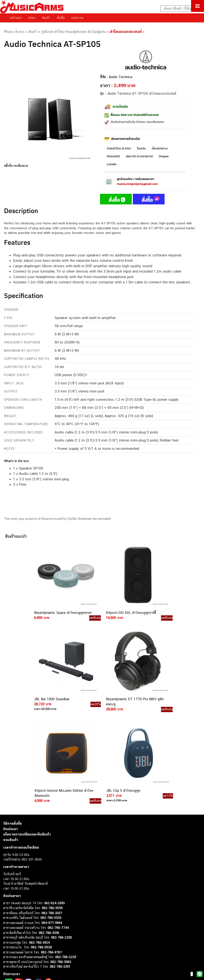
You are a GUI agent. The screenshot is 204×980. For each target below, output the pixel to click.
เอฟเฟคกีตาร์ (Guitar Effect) (22, 925)
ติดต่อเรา (10, 722)
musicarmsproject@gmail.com (137, 184)
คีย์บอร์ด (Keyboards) (18, 915)
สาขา (32, 18)
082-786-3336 (49, 826)
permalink (104, 519)
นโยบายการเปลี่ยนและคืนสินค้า (27, 727)
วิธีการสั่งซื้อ (12, 717)
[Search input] (180, 9)
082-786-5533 (51, 811)
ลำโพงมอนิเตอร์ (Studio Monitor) (25, 939)
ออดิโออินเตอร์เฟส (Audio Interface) (28, 934)
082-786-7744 (58, 821)
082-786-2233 (66, 850)
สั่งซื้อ (61, 18)
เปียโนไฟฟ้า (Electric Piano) (22, 920)
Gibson (8, 949)
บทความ (77, 18)
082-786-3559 (52, 801)
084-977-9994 (52, 816)
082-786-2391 (60, 860)
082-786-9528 (41, 840)
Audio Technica (121, 77)
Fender (8, 944)
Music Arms (14, 32)
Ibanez (8, 954)
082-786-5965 (61, 855)
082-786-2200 (61, 831)
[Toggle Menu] (198, 6)
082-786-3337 (52, 806)
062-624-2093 (54, 796)
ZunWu (72, 519)
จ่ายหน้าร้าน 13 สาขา (119, 148)
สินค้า (46, 18)
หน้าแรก (16, 18)
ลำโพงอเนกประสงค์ (126, 32)
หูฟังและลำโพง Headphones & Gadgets (74, 32)
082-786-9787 (51, 845)
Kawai (7, 958)
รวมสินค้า (11, 733)
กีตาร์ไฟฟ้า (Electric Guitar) (22, 906)
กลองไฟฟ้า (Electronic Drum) (23, 930)
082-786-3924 (39, 836)
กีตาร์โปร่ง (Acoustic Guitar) (22, 910)
